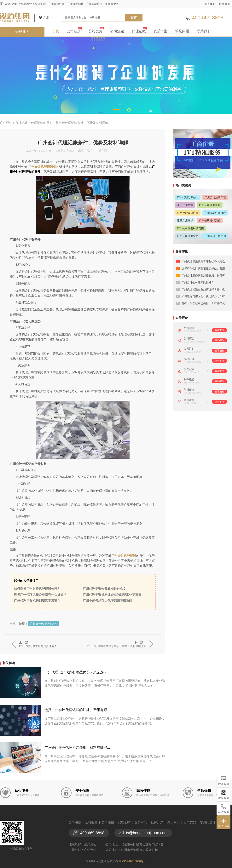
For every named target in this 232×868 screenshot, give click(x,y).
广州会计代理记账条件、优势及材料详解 (80, 123)
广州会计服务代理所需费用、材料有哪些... (77, 748)
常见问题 (182, 31)
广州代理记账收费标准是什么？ (104, 589)
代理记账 (139, 31)
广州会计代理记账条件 (44, 624)
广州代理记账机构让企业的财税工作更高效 (112, 595)
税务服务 (189, 379)
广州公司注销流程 (210, 221)
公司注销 (117, 31)
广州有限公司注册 (215, 236)
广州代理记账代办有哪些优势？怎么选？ (76, 672)
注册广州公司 (185, 205)
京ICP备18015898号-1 (132, 861)
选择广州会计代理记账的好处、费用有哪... (77, 710)
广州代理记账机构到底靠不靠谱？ (37, 601)
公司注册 (74, 31)
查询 (134, 18)
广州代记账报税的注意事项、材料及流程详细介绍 (117, 646)
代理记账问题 (40, 123)
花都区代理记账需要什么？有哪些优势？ (206, 303)
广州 (46, 18)
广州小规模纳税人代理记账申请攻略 (107, 601)
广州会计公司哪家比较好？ (198, 282)
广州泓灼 (6, 123)
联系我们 (225, 4)
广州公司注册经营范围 (190, 228)
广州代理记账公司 (188, 197)
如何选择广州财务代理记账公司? (37, 589)
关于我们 (173, 822)
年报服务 (189, 390)
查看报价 (219, 330)
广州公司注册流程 (210, 205)
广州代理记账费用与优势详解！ (38, 646)
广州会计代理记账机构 (44, 167)
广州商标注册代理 (215, 213)
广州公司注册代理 (215, 197)
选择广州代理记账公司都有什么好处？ (40, 595)
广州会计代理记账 (124, 556)
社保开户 (157, 822)
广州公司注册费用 (188, 236)
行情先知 (190, 822)
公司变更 (96, 31)
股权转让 (189, 359)
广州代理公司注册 (188, 213)
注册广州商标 (185, 221)
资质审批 (160, 31)
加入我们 (210, 4)
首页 (56, 31)
